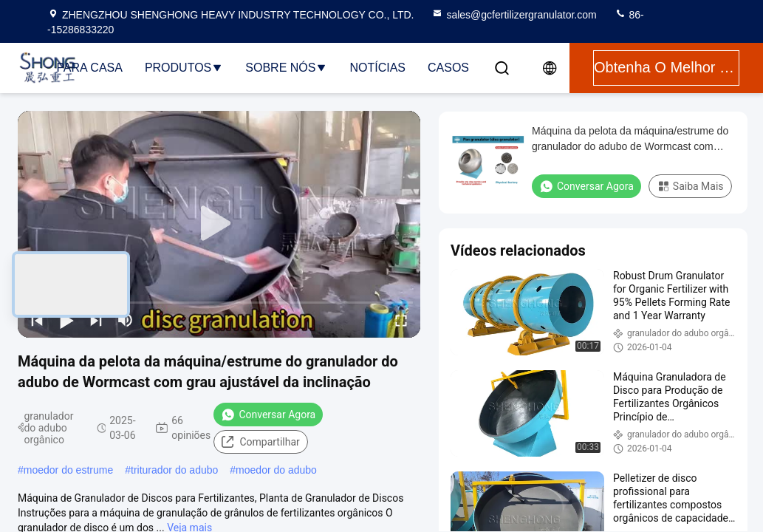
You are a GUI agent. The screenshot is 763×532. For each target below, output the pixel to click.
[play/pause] (66, 320)
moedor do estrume (68, 470)
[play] (219, 224)
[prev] (37, 320)
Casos (448, 68)
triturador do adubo (174, 470)
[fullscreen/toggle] (401, 320)
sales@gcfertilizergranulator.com (514, 15)
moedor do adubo (276, 470)
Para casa (89, 68)
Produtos (184, 68)
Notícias (377, 68)
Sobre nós (286, 68)
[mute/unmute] (126, 320)
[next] (96, 320)
